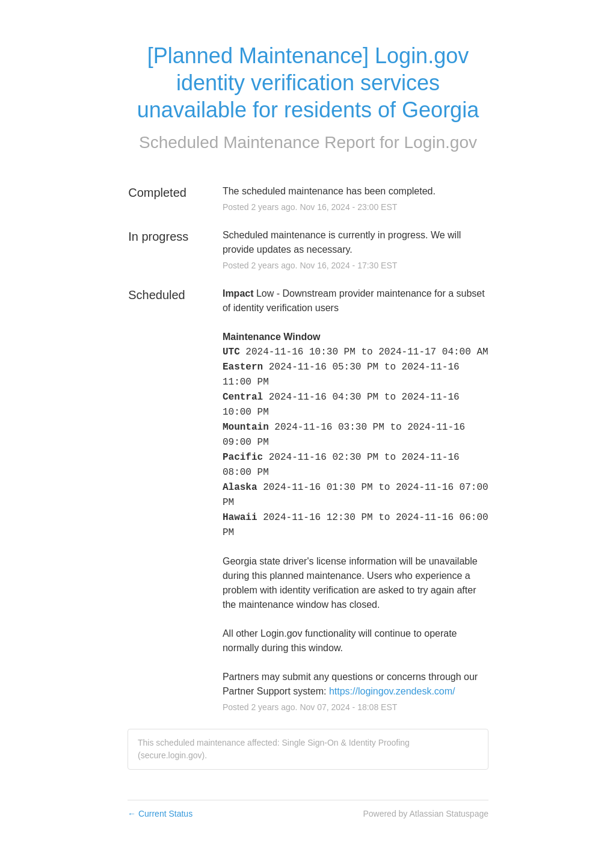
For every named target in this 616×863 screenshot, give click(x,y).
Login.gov (441, 142)
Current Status (160, 814)
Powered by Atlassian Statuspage (426, 814)
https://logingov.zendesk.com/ (392, 691)
